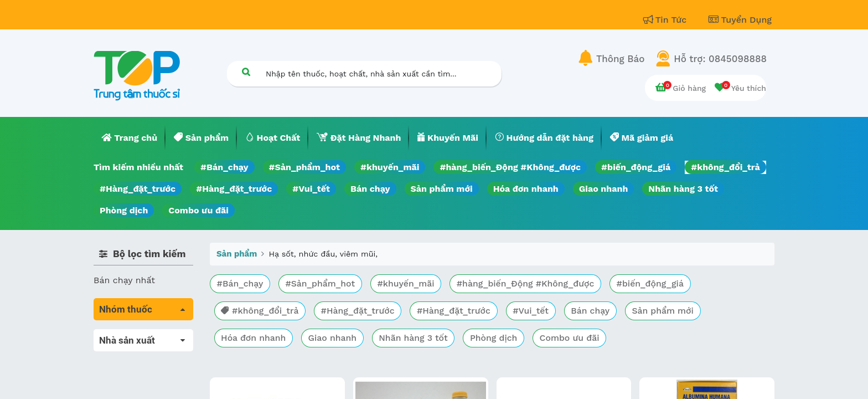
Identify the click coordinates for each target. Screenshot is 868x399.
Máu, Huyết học (127, 351)
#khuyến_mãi (390, 167)
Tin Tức (666, 20)
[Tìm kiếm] (246, 72)
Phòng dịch (124, 210)
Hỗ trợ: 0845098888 (720, 59)
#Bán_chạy (224, 167)
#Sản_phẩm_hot (304, 167)
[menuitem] (130, 138)
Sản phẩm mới (442, 189)
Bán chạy (370, 189)
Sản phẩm (237, 254)
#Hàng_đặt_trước (138, 189)
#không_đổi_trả (725, 167)
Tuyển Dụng (740, 20)
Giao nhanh (604, 189)
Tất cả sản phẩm (129, 336)
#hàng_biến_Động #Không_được (510, 167)
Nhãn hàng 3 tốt (683, 189)
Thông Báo (620, 59)
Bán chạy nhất (124, 280)
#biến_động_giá (636, 167)
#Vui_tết (311, 189)
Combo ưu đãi (198, 210)
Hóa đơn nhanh (526, 189)
